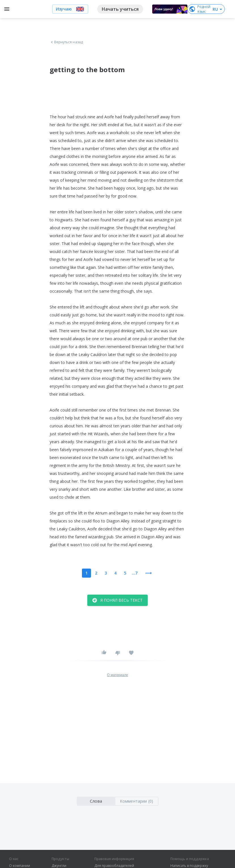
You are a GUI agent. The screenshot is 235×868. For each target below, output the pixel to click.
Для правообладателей (114, 866)
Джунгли (59, 866)
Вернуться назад (66, 42)
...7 (135, 573)
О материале (117, 675)
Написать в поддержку (189, 866)
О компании (20, 866)
